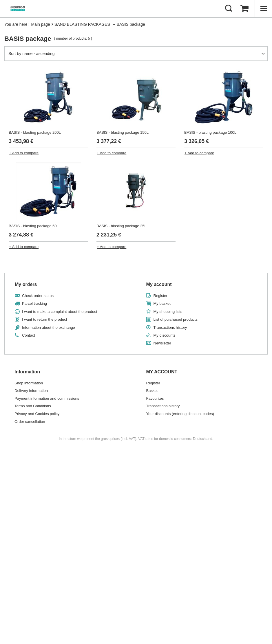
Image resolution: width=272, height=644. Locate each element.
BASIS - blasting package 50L (34, 226)
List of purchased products (176, 319)
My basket (162, 303)
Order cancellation (30, 422)
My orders (26, 284)
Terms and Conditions (33, 406)
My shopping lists (168, 312)
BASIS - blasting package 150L (123, 132)
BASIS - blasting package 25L (122, 226)
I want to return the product (44, 319)
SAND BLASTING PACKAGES (83, 24)
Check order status (38, 296)
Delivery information (31, 391)
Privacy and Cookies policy (37, 414)
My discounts (165, 335)
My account (159, 284)
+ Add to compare (24, 153)
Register (160, 296)
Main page (40, 24)
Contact (29, 335)
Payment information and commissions (47, 398)
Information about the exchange (49, 327)
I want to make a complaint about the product (60, 312)
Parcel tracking (34, 303)
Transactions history (170, 327)
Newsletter (162, 343)
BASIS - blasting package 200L (35, 132)
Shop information (29, 383)
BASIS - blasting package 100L (210, 132)
